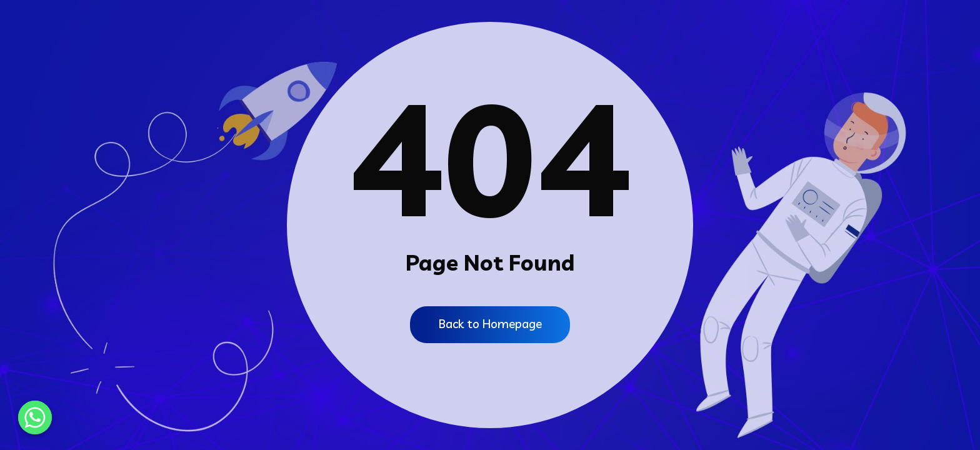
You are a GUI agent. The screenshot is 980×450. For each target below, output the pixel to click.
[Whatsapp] (35, 417)
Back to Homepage (490, 324)
